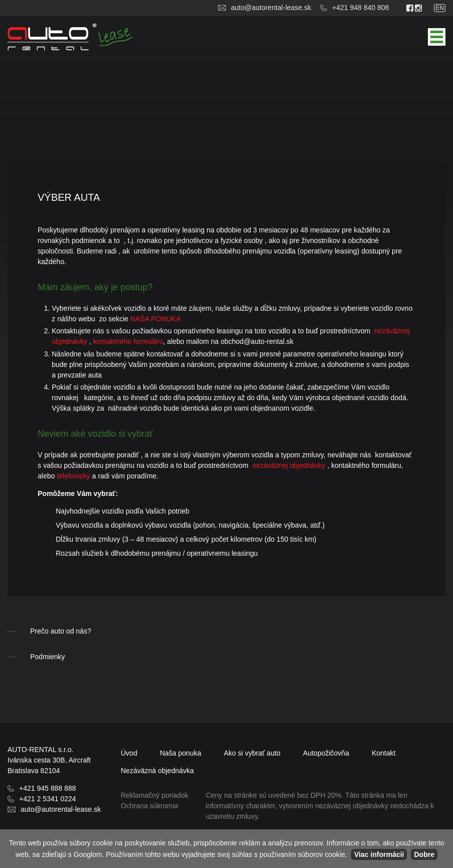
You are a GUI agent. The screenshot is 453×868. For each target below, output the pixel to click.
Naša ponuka (181, 753)
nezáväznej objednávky (289, 465)
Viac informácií (379, 854)
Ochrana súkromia (150, 806)
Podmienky (47, 657)
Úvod (129, 753)
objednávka (158, 771)
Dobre (424, 854)
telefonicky (73, 476)
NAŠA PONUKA (155, 319)
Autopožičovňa (326, 753)
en (440, 8)
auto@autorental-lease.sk (271, 8)
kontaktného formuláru (128, 341)
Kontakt (383, 753)
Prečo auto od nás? (61, 631)
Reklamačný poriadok (155, 795)
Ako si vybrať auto (252, 753)
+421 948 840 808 (360, 8)
